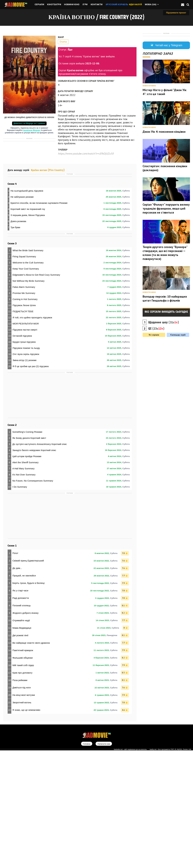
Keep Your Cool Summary (26, 386)
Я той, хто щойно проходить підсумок (32, 435)
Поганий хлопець (22, 723)
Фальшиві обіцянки (23, 775)
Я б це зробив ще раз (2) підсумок (31, 484)
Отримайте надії (21, 738)
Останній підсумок (22, 453)
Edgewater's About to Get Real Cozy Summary (36, 392)
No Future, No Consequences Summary (33, 598)
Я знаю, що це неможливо (26, 827)
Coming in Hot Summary (25, 416)
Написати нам (104, 861)
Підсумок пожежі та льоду (26, 465)
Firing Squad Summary (24, 374)
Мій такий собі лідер (23, 783)
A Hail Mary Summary (23, 586)
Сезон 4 (12, 259)
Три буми (15, 302)
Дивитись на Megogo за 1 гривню (29, 123)
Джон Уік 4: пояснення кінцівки (164, 171)
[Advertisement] (29, 162)
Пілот (15, 671)
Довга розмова (18, 296)
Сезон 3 (12, 361)
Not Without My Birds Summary (28, 398)
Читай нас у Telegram (166, 85)
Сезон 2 (12, 542)
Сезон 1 (12, 663)
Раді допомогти (21, 715)
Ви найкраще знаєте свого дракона (31, 760)
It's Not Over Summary (24, 592)
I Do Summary (20, 604)
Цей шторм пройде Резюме (27, 574)
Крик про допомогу (22, 790)
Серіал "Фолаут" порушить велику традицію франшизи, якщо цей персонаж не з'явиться (166, 248)
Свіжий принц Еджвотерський (28, 678)
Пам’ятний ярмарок (23, 768)
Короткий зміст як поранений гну (28, 284)
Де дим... (17, 686)
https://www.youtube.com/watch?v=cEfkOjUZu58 (86, 154)
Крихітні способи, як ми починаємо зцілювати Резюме (39, 278)
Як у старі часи (20, 708)
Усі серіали (154, 374)
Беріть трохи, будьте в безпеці (29, 700)
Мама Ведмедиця (22, 745)
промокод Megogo (32, 130)
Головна (86, 861)
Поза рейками (20, 797)
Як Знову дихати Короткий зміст (29, 555)
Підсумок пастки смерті (25, 447)
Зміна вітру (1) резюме (25, 477)
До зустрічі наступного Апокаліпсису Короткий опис (40, 562)
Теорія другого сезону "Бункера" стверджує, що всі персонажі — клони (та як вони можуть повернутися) (165, 292)
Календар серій (178, 374)
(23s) (156, 368)
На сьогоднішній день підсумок (27, 265)
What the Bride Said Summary (28, 368)
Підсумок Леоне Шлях (24, 423)
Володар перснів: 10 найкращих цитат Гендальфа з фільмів (165, 338)
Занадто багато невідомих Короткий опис (34, 568)
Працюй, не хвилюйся (24, 693)
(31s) (164, 362)
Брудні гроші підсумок (24, 459)
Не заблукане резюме (22, 272)
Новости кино (149, 125)
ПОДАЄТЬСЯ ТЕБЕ (23, 429)
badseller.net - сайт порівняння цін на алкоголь (130, 867)
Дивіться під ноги (22, 805)
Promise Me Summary (24, 410)
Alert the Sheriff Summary (25, 580)
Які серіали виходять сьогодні (166, 351)
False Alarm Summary (24, 404)
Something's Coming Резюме (27, 549)
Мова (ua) (151, 4)
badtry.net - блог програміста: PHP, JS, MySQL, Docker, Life (170, 867)
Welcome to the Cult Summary (28, 380)
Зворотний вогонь (22, 820)
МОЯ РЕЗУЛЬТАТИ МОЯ (26, 441)
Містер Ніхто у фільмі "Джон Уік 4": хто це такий (165, 131)
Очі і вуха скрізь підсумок (26, 471)
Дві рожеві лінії (20, 753)
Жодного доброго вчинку (26, 730)
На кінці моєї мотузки (24, 812)
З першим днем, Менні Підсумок (28, 290)
